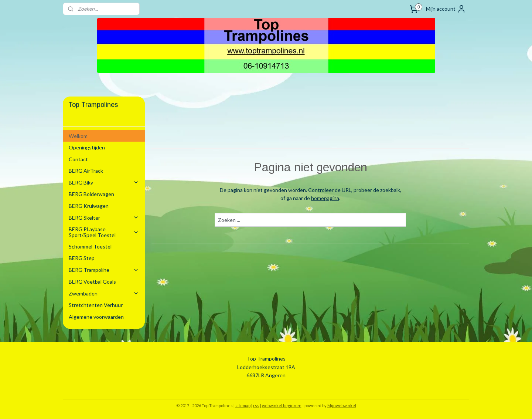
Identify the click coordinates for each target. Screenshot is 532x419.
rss (256, 406)
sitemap (243, 406)
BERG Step (82, 258)
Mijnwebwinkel (342, 406)
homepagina (325, 198)
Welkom (78, 136)
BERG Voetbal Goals (92, 282)
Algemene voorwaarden (96, 317)
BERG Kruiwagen (89, 206)
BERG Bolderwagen (91, 194)
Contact (78, 159)
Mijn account (446, 9)
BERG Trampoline (104, 270)
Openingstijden (87, 147)
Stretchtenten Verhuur (96, 305)
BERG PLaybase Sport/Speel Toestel (104, 232)
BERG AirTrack (86, 171)
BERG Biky (104, 183)
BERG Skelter (104, 218)
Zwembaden (104, 293)
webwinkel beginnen (282, 406)
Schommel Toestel (90, 246)
